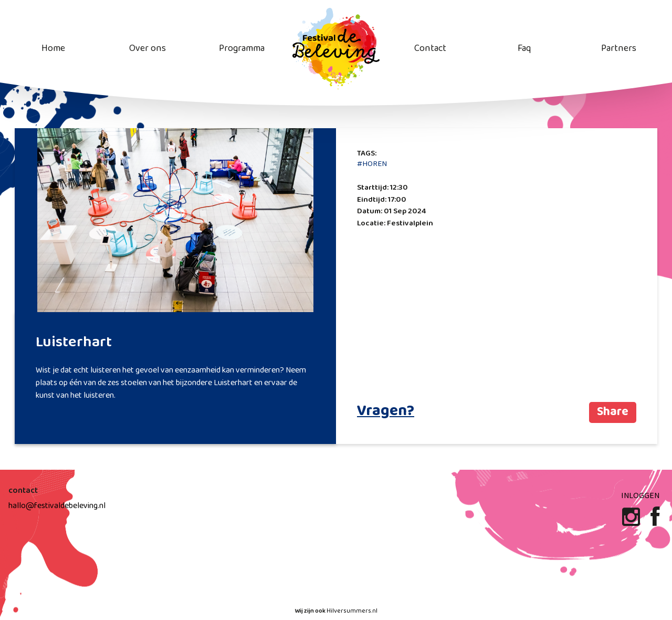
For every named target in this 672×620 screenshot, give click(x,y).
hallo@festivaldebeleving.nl (57, 506)
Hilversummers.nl (352, 611)
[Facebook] (655, 521)
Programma (242, 49)
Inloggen (640, 496)
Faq (524, 49)
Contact (430, 49)
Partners (619, 49)
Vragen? (386, 411)
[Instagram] (632, 521)
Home (53, 49)
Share (613, 412)
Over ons (148, 49)
